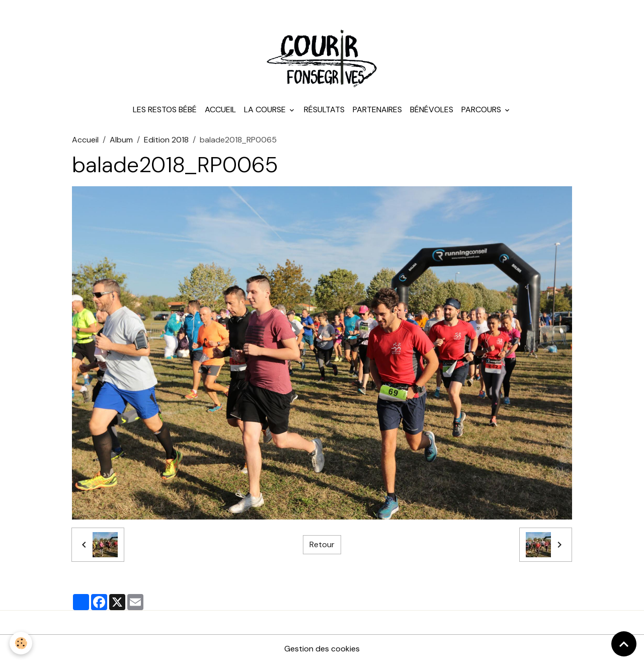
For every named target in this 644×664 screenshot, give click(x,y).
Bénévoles (432, 110)
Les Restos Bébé (165, 110)
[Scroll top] (624, 644)
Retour (322, 545)
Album (121, 141)
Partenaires (377, 110)
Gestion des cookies (322, 650)
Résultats (324, 110)
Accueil (220, 110)
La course (266, 110)
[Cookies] (21, 643)
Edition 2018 (166, 141)
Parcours (482, 110)
